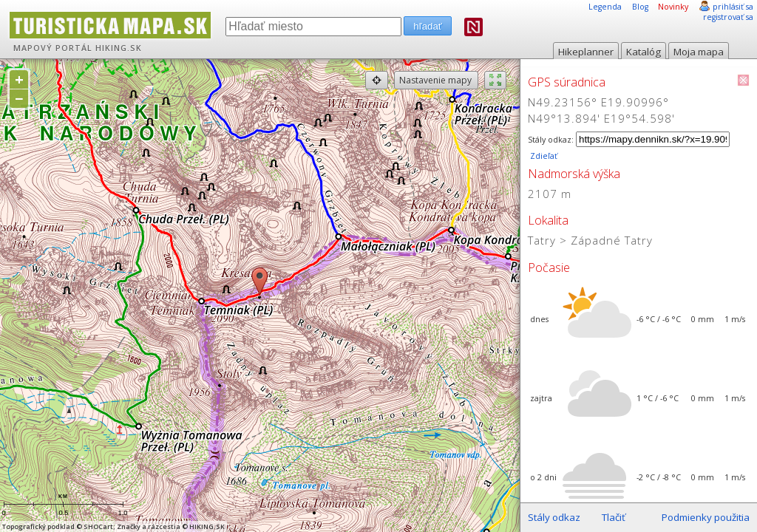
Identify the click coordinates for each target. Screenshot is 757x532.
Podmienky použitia (706, 517)
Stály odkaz (554, 517)
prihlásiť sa (733, 7)
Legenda (605, 7)
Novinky (673, 7)
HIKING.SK (119, 48)
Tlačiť (614, 517)
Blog (640, 7)
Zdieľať (543, 156)
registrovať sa (728, 17)
